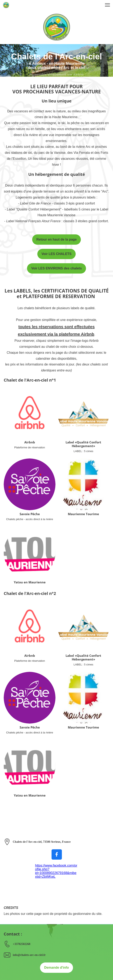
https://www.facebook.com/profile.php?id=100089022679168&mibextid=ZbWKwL (56, 871)
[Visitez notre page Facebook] (57, 854)
